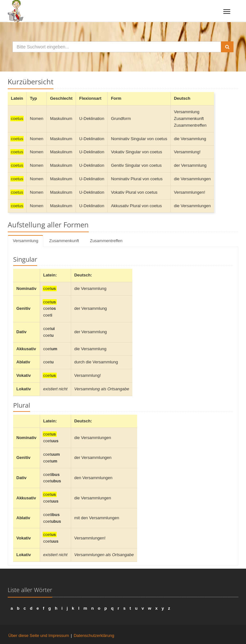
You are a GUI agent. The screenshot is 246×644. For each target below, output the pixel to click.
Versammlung (25, 241)
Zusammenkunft (64, 241)
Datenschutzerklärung (94, 636)
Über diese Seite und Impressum (39, 636)
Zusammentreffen (106, 241)
